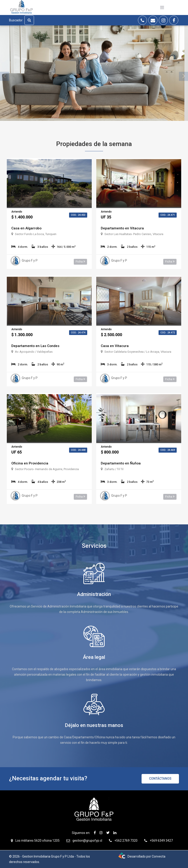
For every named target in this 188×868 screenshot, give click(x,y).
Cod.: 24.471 (168, 215)
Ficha (80, 262)
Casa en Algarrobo (27, 228)
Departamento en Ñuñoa (121, 463)
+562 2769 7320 (126, 841)
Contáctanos (160, 779)
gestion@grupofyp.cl (87, 841)
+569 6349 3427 (161, 841)
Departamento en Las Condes (36, 346)
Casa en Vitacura (115, 346)
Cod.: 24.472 (168, 333)
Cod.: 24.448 (78, 450)
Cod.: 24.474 (78, 333)
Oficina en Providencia (30, 463)
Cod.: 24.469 (168, 450)
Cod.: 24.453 (78, 215)
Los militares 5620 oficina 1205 (37, 841)
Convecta (159, 856)
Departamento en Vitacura (123, 228)
